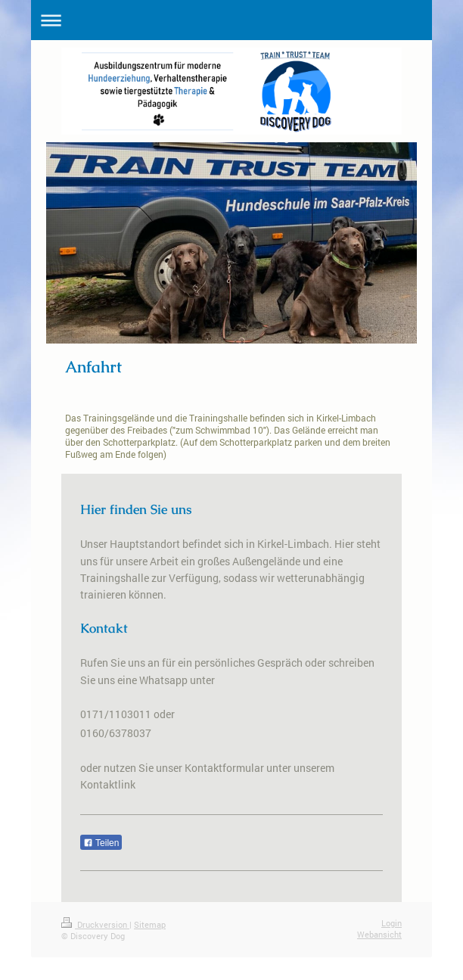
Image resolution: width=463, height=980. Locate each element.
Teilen (101, 843)
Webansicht (379, 934)
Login (392, 923)
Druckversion (95, 924)
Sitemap (150, 924)
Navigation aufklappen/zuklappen (231, 20)
